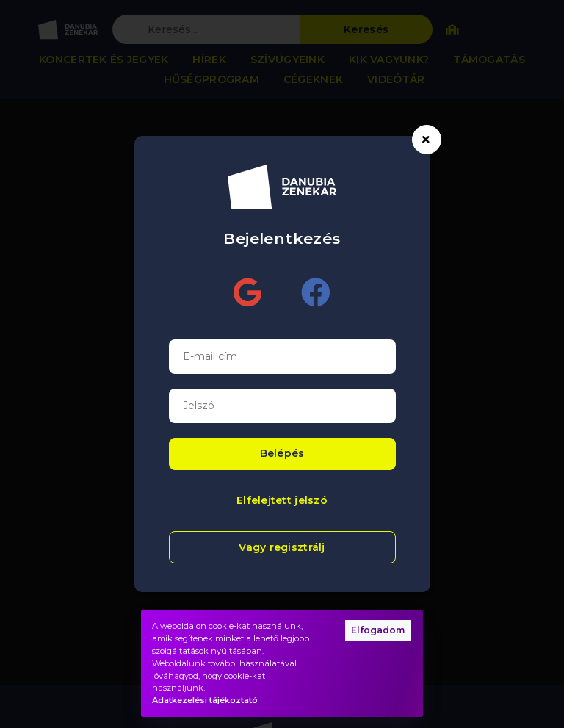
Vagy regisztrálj (282, 547)
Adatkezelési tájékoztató (205, 700)
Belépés (282, 453)
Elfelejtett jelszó (282, 500)
